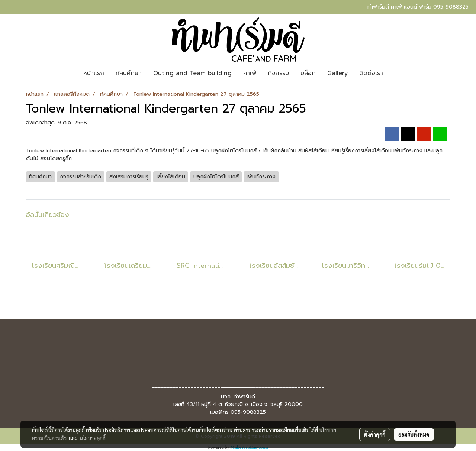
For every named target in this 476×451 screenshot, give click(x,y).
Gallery (337, 73)
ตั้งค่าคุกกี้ (375, 434)
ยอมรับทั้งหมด (414, 434)
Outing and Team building (192, 73)
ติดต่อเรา (371, 73)
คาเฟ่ (250, 73)
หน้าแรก (94, 73)
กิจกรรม (278, 73)
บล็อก (308, 73)
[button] (395, 73)
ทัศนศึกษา (129, 73)
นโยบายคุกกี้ (93, 438)
